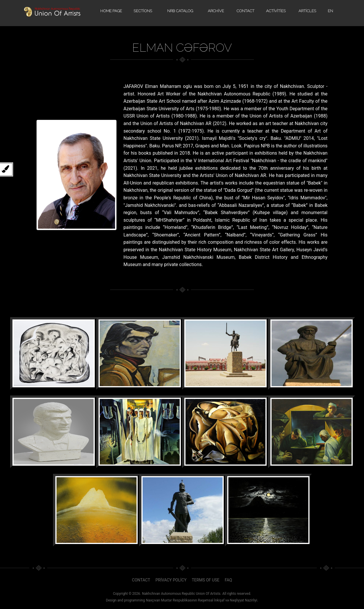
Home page (111, 11)
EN (330, 11)
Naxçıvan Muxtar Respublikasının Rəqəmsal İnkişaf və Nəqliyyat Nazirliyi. (202, 600)
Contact (245, 11)
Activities (276, 11)
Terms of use (206, 580)
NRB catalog (180, 11)
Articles (307, 11)
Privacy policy (171, 580)
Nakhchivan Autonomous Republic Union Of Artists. (182, 594)
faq (228, 580)
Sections (143, 11)
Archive (216, 11)
